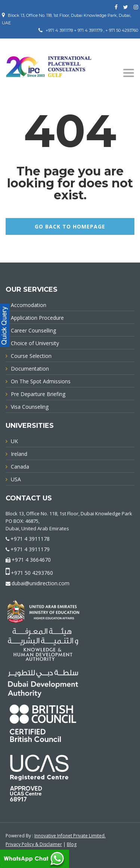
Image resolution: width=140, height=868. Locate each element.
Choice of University (35, 343)
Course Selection (31, 356)
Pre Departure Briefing (38, 394)
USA (16, 479)
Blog (72, 844)
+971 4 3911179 (30, 549)
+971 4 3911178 (30, 539)
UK (14, 441)
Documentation (30, 369)
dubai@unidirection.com (41, 583)
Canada (20, 467)
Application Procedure (37, 318)
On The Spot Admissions (41, 381)
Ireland (19, 454)
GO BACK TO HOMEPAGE (70, 226)
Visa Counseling (30, 407)
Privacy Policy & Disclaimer (34, 844)
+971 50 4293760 (32, 573)
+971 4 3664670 (31, 560)
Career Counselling (33, 330)
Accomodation (29, 305)
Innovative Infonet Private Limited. (70, 836)
